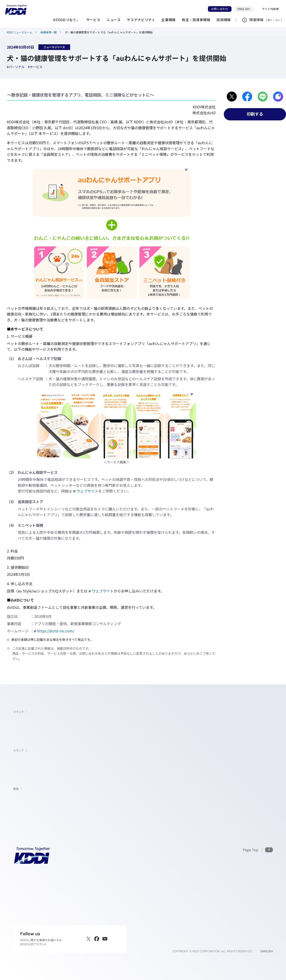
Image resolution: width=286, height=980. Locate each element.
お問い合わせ (220, 9)
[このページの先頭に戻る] (258, 850)
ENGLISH (245, 9)
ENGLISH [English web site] (267, 951)
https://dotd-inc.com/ (54, 631)
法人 (278, 20)
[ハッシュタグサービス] (35, 67)
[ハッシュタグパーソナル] (16, 67)
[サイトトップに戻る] (16, 10)
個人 (270, 20)
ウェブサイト (86, 491)
